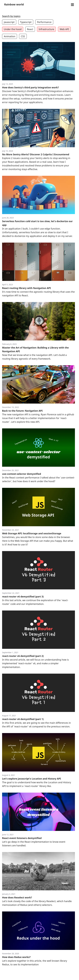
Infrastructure (46, 29)
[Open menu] (72, 5)
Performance (44, 22)
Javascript (9, 22)
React (30, 29)
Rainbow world (14, 4)
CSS (23, 36)
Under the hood (13, 29)
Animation (10, 36)
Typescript (26, 22)
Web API (64, 29)
